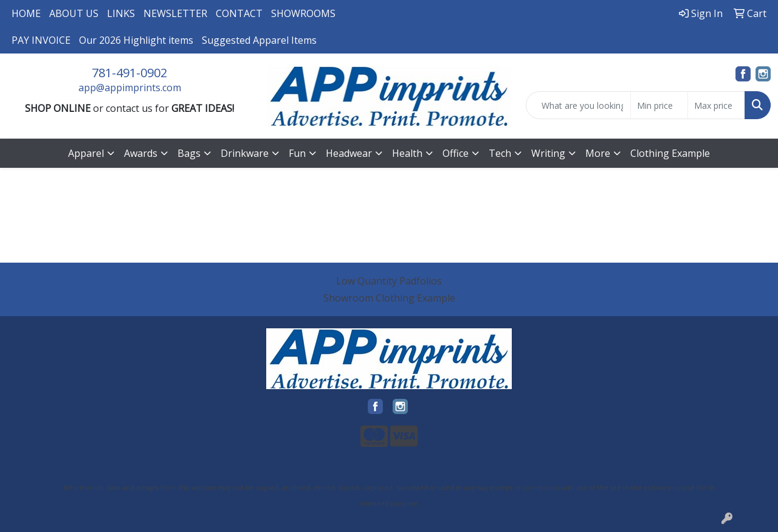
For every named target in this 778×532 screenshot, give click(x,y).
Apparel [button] (86, 153)
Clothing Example (670, 153)
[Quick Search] (578, 105)
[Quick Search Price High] (716, 105)
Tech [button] (500, 153)
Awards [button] (141, 153)
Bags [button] (189, 153)
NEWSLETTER (175, 13)
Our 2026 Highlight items (136, 40)
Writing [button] (548, 153)
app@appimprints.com (130, 88)
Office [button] (456, 153)
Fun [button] (297, 153)
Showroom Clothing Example (389, 298)
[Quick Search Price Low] (659, 105)
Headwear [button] (349, 153)
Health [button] (407, 153)
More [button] (598, 153)
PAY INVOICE (41, 40)
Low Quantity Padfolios (389, 281)
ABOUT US (74, 13)
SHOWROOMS (303, 13)
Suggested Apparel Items (259, 40)
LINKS (121, 13)
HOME (26, 13)
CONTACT (239, 13)
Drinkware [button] (245, 153)
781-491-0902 (129, 73)
